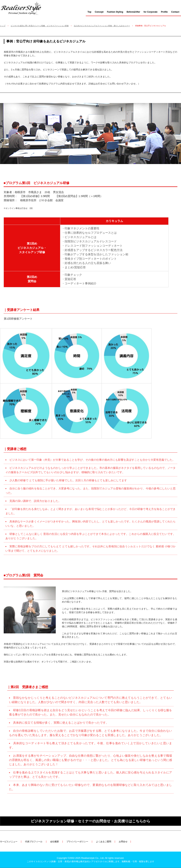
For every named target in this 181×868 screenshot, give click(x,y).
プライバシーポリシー (77, 842)
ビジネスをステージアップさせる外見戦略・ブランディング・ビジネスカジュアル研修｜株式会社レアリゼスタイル (23, 8)
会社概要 (54, 842)
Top (89, 12)
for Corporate (151, 12)
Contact (175, 12)
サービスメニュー (9, 842)
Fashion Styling (115, 12)
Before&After (133, 12)
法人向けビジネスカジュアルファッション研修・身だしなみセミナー (102, 26)
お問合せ (123, 842)
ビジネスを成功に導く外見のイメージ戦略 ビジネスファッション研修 (40, 26)
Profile (164, 12)
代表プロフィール (34, 842)
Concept (99, 12)
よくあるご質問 (104, 842)
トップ (3, 26)
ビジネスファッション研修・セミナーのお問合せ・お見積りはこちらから (90, 821)
